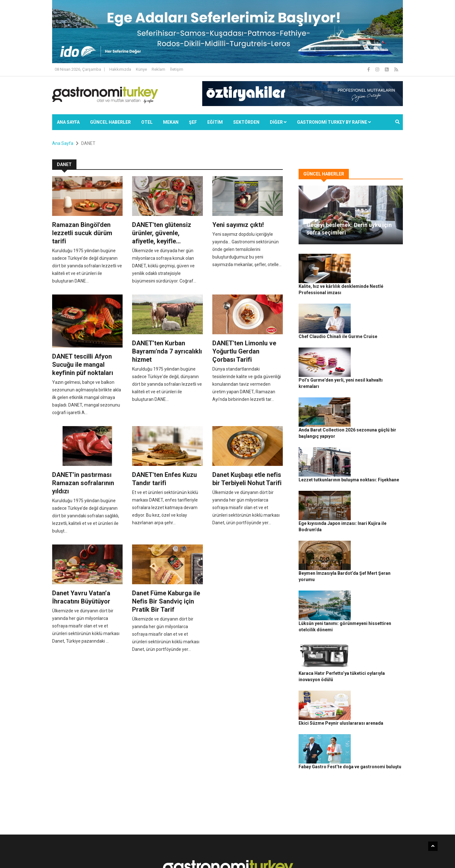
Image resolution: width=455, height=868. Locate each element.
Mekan (171, 122)
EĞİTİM (215, 122)
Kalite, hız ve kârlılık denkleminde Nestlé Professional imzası (377, 263)
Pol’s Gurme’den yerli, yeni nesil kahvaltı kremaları (379, 333)
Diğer (278, 122)
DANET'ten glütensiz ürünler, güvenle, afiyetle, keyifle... (162, 233)
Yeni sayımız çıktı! (238, 225)
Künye (141, 69)
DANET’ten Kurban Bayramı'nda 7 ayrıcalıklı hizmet (167, 351)
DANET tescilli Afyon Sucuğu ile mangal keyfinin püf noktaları (83, 365)
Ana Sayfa (68, 122)
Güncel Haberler (110, 122)
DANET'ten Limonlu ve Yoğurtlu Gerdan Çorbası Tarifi (244, 351)
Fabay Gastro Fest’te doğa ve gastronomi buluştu (377, 611)
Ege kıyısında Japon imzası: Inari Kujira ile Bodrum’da (378, 437)
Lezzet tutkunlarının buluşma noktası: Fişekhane (376, 402)
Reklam (158, 69)
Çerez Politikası (354, 852)
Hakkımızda (120, 69)
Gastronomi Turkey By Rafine (164, 852)
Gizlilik (331, 852)
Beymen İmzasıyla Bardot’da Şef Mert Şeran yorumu (375, 472)
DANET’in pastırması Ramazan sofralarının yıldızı (83, 483)
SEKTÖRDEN (246, 122)
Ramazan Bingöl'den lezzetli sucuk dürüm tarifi (82, 233)
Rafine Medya (121, 852)
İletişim (177, 69)
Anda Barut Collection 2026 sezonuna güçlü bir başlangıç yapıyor (378, 368)
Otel (147, 122)
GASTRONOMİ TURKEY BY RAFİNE (334, 122)
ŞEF (193, 122)
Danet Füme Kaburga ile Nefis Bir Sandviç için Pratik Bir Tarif (166, 601)
